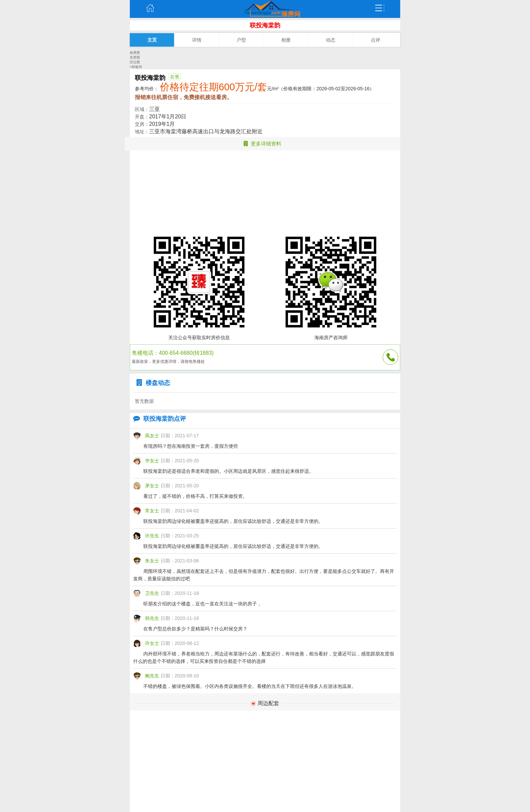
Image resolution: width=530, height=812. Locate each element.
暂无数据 (144, 401)
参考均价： (147, 89)
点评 (376, 40)
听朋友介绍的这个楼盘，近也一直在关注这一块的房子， (202, 604)
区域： (142, 109)
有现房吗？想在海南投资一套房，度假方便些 (191, 446)
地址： (142, 132)
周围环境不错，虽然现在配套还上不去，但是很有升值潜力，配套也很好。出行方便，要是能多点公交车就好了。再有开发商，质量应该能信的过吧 (264, 575)
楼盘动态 (152, 383)
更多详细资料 (262, 144)
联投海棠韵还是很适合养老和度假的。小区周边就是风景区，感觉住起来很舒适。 (228, 471)
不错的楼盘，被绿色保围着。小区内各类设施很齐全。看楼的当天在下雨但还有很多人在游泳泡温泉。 (250, 686)
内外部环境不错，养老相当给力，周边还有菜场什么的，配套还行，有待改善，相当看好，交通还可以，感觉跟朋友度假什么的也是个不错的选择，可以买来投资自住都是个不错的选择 (264, 657)
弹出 (380, 8)
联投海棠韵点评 (158, 419)
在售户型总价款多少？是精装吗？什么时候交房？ (195, 629)
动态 (331, 40)
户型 (241, 40)
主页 (150, 8)
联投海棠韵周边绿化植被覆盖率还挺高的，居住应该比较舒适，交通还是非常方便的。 (233, 521)
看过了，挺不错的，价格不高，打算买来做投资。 (195, 496)
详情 (197, 40)
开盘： (142, 117)
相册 (286, 40)
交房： (142, 124)
